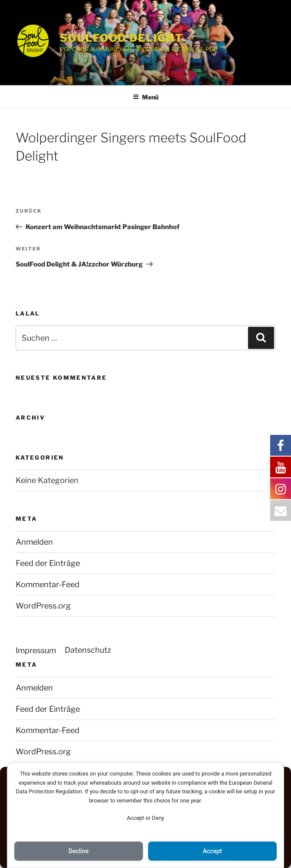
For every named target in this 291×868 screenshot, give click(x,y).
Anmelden (34, 542)
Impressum (36, 650)
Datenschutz (88, 650)
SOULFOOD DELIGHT (122, 38)
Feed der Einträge (48, 563)
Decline (79, 851)
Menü (146, 97)
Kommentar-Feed (48, 584)
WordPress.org (43, 606)
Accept (212, 851)
